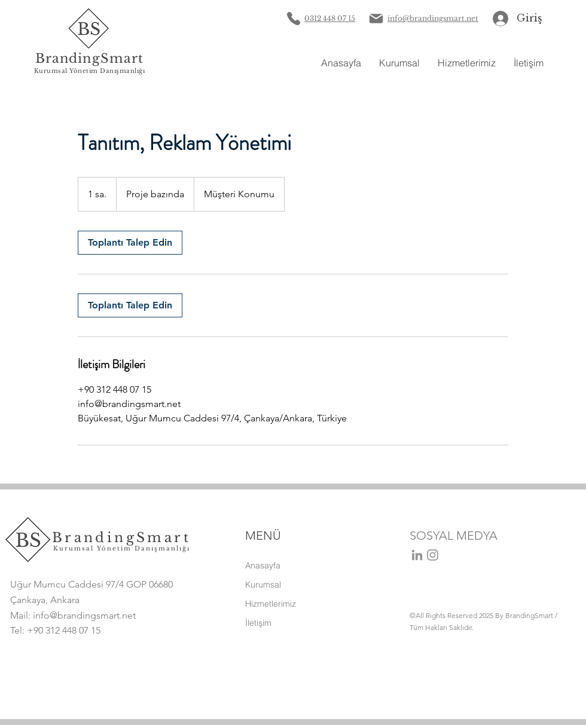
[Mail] (376, 19)
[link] (130, 243)
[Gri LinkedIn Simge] (417, 555)
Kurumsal (263, 585)
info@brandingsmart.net (84, 615)
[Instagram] (433, 555)
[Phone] (293, 19)
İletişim (258, 623)
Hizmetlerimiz (271, 604)
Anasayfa (263, 565)
